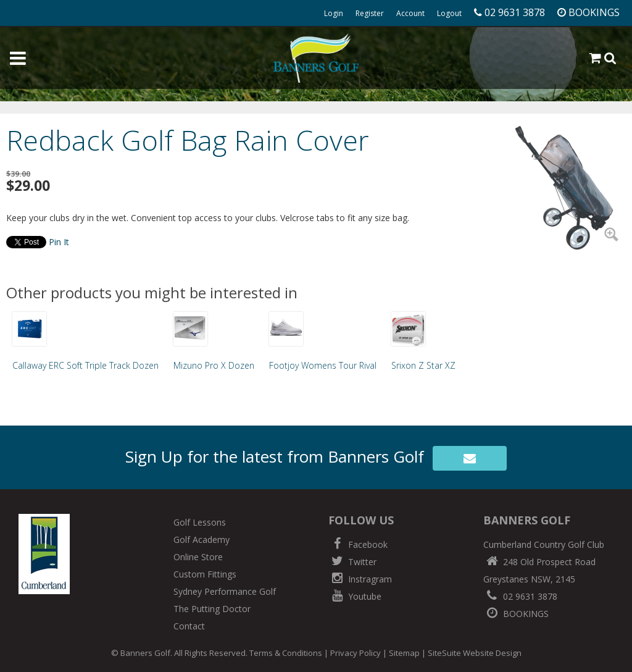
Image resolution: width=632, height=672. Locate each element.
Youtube (355, 596)
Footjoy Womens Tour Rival (323, 365)
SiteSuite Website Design (475, 653)
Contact (189, 626)
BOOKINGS (516, 614)
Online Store (198, 557)
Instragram (360, 579)
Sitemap (404, 653)
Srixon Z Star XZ (423, 365)
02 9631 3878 (520, 596)
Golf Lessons (200, 522)
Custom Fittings (205, 574)
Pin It (59, 242)
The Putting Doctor (212, 609)
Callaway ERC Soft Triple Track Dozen (85, 365)
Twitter (352, 562)
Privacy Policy (355, 653)
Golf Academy (202, 540)
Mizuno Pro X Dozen (214, 365)
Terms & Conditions (286, 653)
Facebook (358, 544)
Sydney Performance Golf (225, 591)
